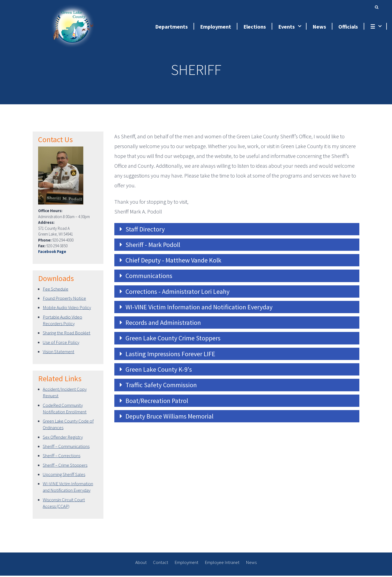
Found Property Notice (64, 300)
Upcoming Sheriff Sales (64, 476)
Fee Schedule (56, 290)
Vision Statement (59, 353)
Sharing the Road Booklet (67, 334)
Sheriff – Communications (66, 448)
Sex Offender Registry (63, 438)
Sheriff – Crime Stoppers (65, 466)
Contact (161, 564)
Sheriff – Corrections (62, 457)
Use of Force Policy (61, 344)
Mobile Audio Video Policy (67, 309)
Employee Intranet (222, 564)
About (141, 564)
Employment (186, 564)
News (251, 564)
